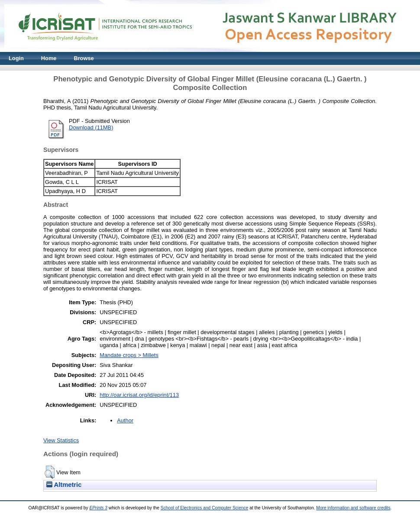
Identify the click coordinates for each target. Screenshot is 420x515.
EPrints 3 (98, 508)
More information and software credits (353, 508)
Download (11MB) (91, 127)
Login (16, 58)
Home (49, 58)
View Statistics (61, 440)
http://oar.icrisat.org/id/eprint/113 (139, 395)
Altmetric (64, 485)
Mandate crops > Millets (129, 355)
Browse (84, 58)
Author (125, 420)
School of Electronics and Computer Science (205, 508)
